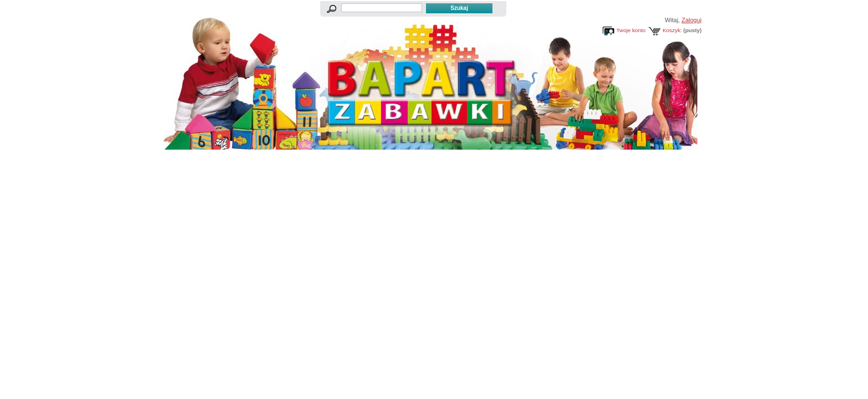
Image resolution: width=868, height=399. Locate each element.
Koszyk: (672, 30)
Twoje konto (631, 30)
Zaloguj (691, 20)
